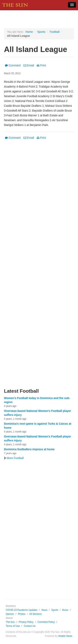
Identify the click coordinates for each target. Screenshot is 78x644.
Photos (22, 614)
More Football (14, 458)
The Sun (10, 622)
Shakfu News (65, 636)
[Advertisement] (39, 266)
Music (65, 610)
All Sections (36, 614)
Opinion (10, 614)
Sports (41, 32)
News (44, 610)
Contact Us (30, 626)
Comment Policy (46, 622)
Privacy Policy (26, 622)
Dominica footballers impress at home (29, 449)
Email (29, 65)
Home (29, 32)
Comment (13, 65)
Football (55, 32)
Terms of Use (13, 626)
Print (41, 65)
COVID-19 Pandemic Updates (22, 610)
